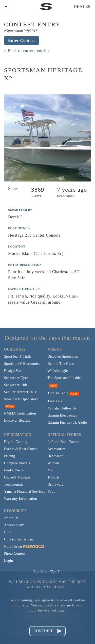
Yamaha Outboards (62, 408)
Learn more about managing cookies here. (48, 615)
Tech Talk (55, 401)
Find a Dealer (14, 470)
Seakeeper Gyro (16, 378)
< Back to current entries (27, 51)
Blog (8, 532)
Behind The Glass (61, 364)
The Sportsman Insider (65, 378)
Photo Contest (15, 554)
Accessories (57, 449)
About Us (11, 518)
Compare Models (17, 463)
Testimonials (14, 484)
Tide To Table (58, 393)
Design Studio (15, 371)
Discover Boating (17, 420)
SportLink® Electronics (22, 364)
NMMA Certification (20, 413)
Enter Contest (22, 40)
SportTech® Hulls (18, 357)
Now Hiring (13, 546)
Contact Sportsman (18, 539)
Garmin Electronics (62, 415)
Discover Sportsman (63, 357)
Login (8, 561)
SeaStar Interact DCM (21, 392)
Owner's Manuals (17, 477)
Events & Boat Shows (21, 449)
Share (13, 188)
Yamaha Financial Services (25, 492)
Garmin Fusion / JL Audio (67, 423)
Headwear (55, 456)
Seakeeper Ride (16, 385)
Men (51, 470)
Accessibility (14, 525)
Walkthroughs (58, 371)
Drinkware (56, 484)
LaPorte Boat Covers (63, 442)
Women (53, 463)
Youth (52, 492)
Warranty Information (21, 499)
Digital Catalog (16, 442)
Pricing (9, 456)
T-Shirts (54, 477)
